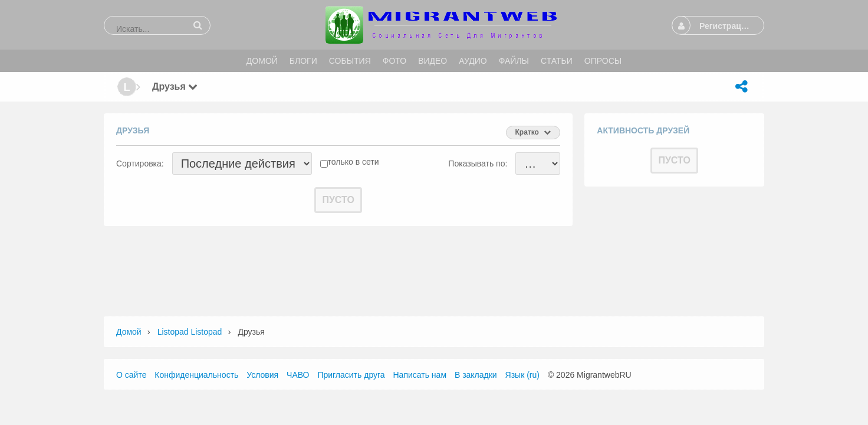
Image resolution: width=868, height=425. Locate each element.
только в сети (354, 162)
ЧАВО (298, 375)
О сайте (131, 375)
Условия (262, 375)
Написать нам (420, 375)
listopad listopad (190, 332)
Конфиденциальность (196, 375)
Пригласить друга (351, 375)
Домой (129, 332)
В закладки (476, 375)
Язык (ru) (522, 375)
